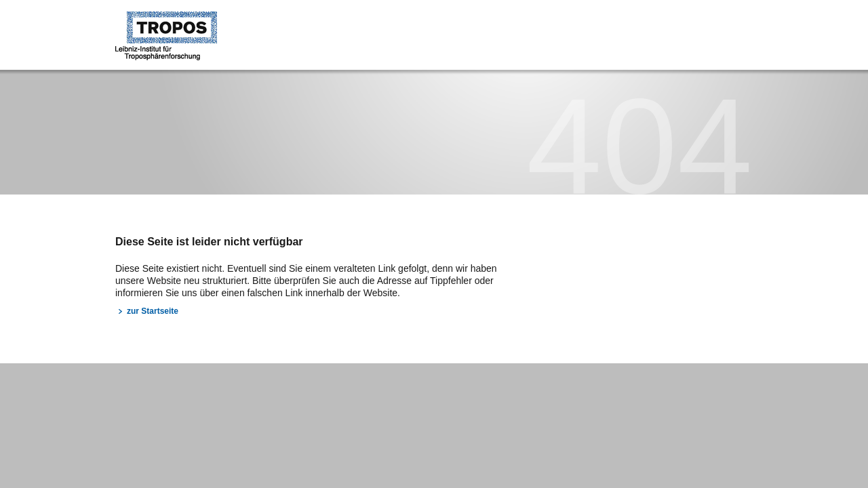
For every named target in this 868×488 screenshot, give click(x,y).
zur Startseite (153, 311)
